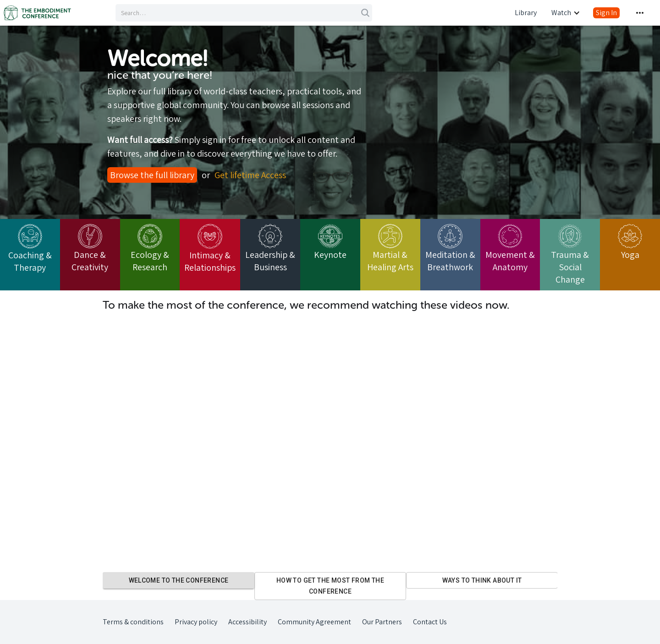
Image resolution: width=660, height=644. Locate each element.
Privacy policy (196, 622)
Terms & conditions (133, 622)
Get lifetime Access (250, 175)
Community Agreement (314, 622)
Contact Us (430, 622)
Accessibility (247, 622)
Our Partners (382, 622)
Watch (561, 13)
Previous (96, 586)
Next (564, 586)
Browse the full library (152, 175)
